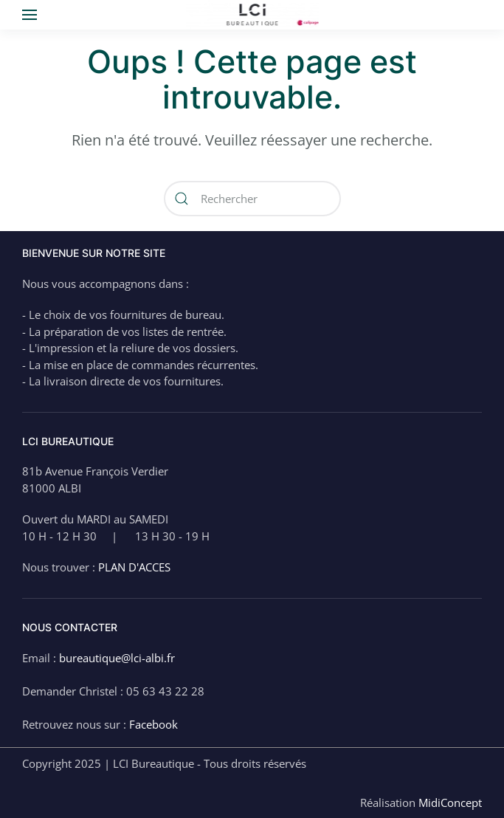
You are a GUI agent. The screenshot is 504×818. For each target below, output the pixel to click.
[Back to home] (252, 15)
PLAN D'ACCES (134, 567)
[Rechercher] (252, 199)
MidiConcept (450, 802)
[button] (30, 15)
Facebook (153, 724)
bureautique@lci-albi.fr (117, 658)
